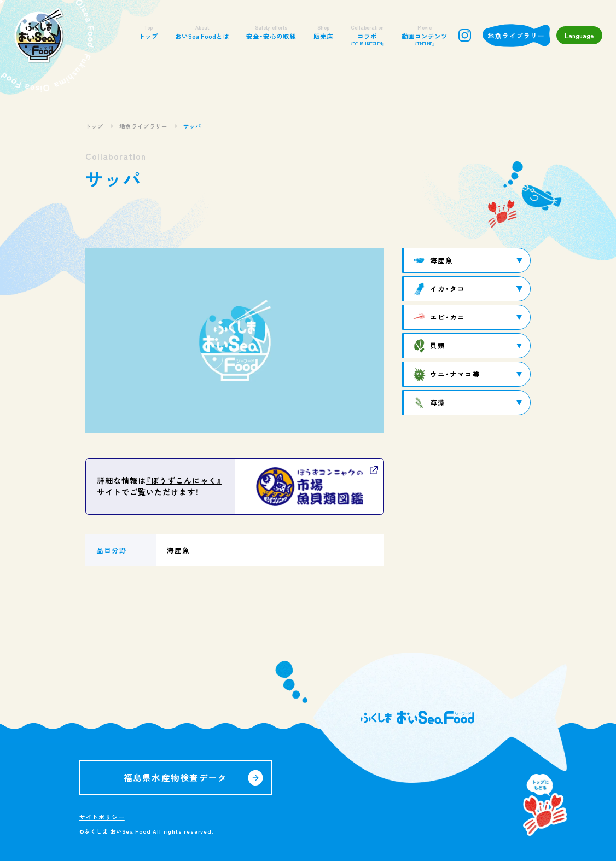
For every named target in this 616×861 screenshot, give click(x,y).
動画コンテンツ (425, 35)
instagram (465, 35)
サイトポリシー (102, 817)
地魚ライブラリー (516, 35)
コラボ (367, 35)
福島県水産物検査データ (176, 778)
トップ (148, 32)
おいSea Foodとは (202, 32)
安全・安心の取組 (271, 32)
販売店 (323, 32)
